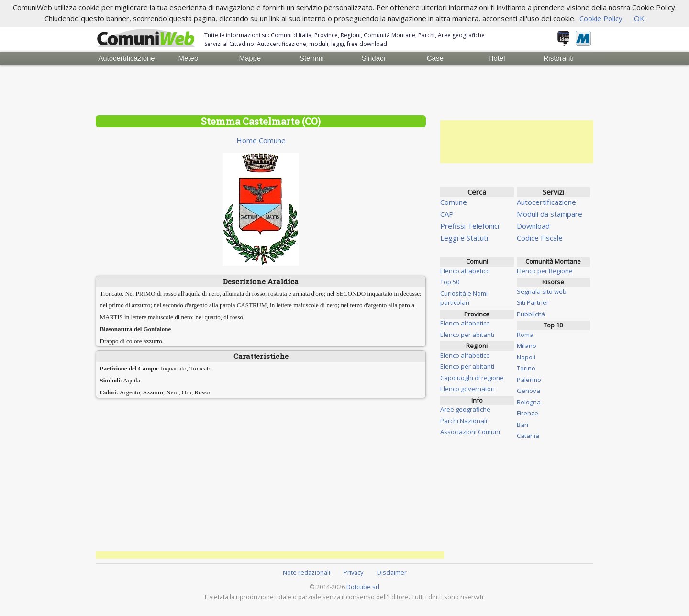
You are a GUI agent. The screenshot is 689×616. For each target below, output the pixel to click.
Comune (454, 202)
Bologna (529, 402)
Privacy (353, 572)
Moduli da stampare (550, 214)
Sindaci (373, 58)
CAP (447, 214)
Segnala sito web (542, 291)
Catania (528, 436)
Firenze (528, 413)
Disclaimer (392, 572)
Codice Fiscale (540, 238)
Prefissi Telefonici (470, 226)
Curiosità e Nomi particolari (464, 298)
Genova (528, 391)
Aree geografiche (465, 409)
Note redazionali (306, 572)
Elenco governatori (467, 389)
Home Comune (261, 140)
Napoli (526, 357)
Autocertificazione (126, 58)
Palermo (529, 380)
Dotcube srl (363, 587)
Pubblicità (531, 314)
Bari (522, 425)
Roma (525, 335)
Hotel (497, 58)
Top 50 (450, 282)
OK (639, 18)
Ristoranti (558, 58)
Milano (527, 346)
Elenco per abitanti (467, 335)
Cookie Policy (601, 18)
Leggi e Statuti (464, 238)
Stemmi (312, 58)
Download (533, 226)
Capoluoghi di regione (472, 378)
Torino (526, 368)
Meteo (189, 58)
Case (435, 58)
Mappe (250, 58)
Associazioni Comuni (470, 432)
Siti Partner (533, 302)
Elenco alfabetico (465, 271)
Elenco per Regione (545, 271)
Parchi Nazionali (464, 421)
